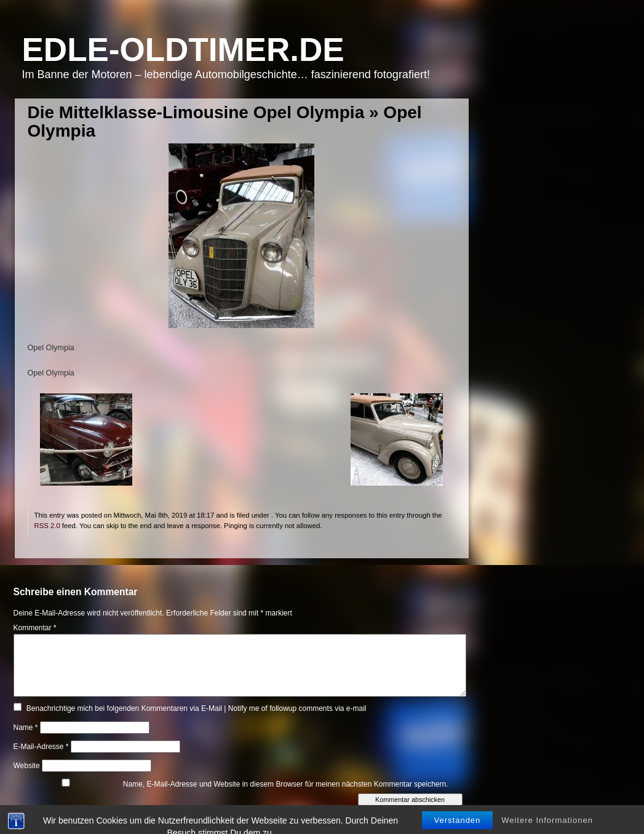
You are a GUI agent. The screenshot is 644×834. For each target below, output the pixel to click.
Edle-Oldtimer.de (183, 50)
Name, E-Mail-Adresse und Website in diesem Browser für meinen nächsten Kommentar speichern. (286, 784)
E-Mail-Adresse (41, 747)
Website (27, 766)
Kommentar (35, 628)
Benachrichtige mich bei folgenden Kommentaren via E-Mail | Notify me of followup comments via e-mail (197, 708)
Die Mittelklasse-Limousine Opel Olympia (196, 112)
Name (26, 728)
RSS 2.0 (47, 526)
